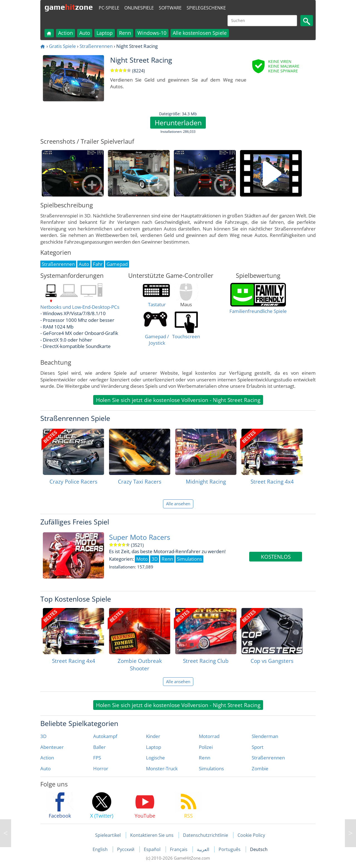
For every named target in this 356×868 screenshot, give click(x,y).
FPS (97, 758)
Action (65, 33)
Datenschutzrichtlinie (206, 835)
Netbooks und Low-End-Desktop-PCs (80, 307)
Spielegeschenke (206, 8)
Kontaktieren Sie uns (152, 835)
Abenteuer (52, 747)
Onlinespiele (139, 8)
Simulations (211, 768)
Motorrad (209, 736)
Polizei (206, 747)
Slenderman (265, 736)
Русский (126, 849)
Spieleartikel (108, 835)
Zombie (260, 768)
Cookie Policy (251, 835)
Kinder (153, 736)
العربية (204, 849)
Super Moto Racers (140, 537)
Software (170, 8)
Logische (155, 758)
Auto (85, 33)
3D (43, 736)
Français (179, 849)
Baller (99, 747)
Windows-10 (152, 33)
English (101, 849)
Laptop (105, 33)
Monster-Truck (162, 768)
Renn (125, 33)
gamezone (69, 7)
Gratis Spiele (62, 46)
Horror (101, 768)
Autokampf (105, 736)
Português (230, 849)
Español (153, 849)
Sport (258, 747)
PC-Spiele (109, 8)
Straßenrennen (96, 46)
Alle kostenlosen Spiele (200, 33)
